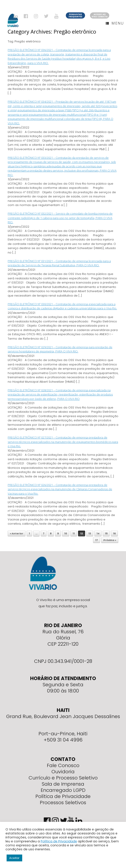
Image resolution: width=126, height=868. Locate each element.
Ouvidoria (63, 772)
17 (97, 540)
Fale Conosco (63, 765)
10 (66, 533)
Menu (115, 23)
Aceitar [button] (14, 858)
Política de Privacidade (63, 796)
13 (90, 533)
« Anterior (17, 533)
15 (106, 533)
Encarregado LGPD (63, 790)
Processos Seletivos (63, 803)
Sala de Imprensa (63, 784)
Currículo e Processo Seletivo (63, 778)
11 (74, 533)
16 (114, 533)
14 (98, 533)
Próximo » (110, 540)
